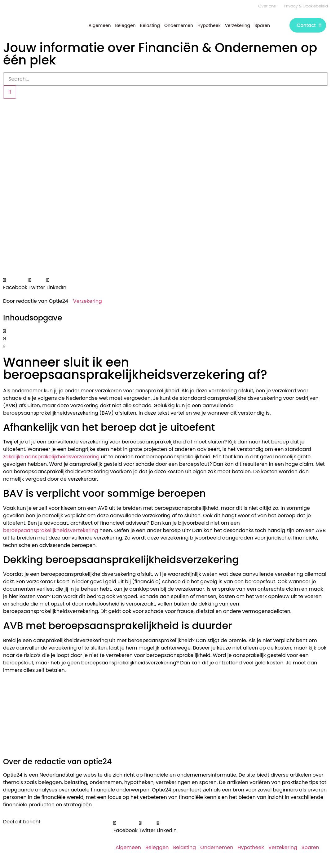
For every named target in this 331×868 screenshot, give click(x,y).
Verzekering (238, 25)
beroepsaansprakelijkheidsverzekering (51, 530)
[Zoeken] (10, 92)
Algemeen (100, 25)
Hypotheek (209, 25)
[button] (15, 284)
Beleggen (126, 25)
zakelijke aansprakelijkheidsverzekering (51, 457)
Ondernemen (179, 25)
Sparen (262, 25)
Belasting (150, 25)
